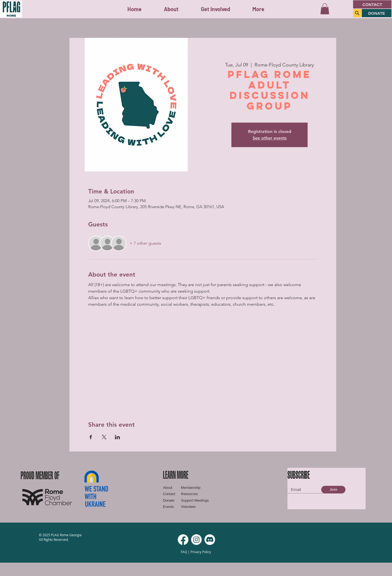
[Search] (357, 13)
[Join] (333, 490)
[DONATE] (377, 13)
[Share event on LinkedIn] (117, 437)
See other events (270, 138)
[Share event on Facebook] (91, 437)
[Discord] (210, 540)
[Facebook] (183, 540)
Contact (169, 494)
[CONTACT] (372, 4)
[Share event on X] (104, 437)
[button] (215, 9)
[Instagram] (196, 540)
